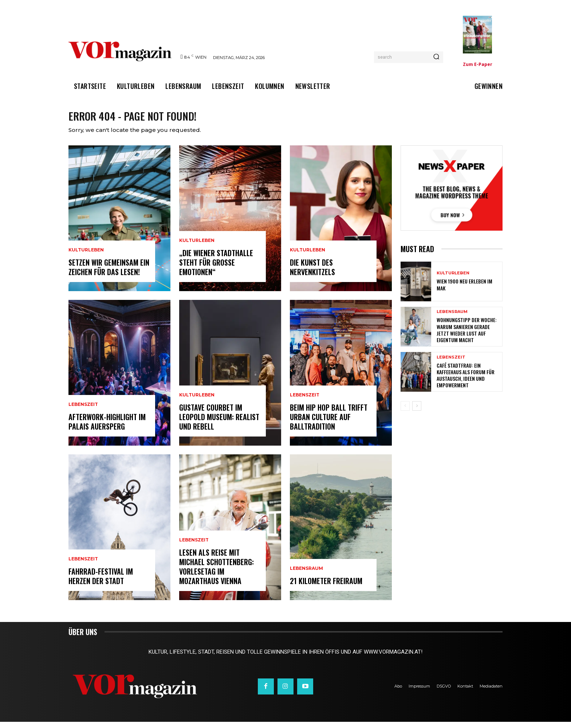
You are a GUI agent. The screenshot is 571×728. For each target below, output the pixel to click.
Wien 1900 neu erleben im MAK (464, 291)
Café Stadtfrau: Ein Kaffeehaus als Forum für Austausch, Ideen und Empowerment (466, 381)
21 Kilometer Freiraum (326, 587)
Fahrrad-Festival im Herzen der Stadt (101, 582)
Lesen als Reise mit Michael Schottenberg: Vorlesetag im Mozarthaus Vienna (216, 573)
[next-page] (417, 412)
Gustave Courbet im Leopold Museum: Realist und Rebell (219, 423)
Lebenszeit (83, 411)
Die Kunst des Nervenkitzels (312, 273)
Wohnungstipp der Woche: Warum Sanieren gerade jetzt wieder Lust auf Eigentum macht (467, 336)
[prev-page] (405, 412)
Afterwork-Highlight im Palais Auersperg (107, 428)
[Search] (436, 57)
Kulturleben (86, 256)
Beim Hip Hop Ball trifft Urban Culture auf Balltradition (329, 423)
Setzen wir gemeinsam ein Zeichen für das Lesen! (109, 273)
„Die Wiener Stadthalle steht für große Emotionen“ (216, 269)
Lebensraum (306, 575)
